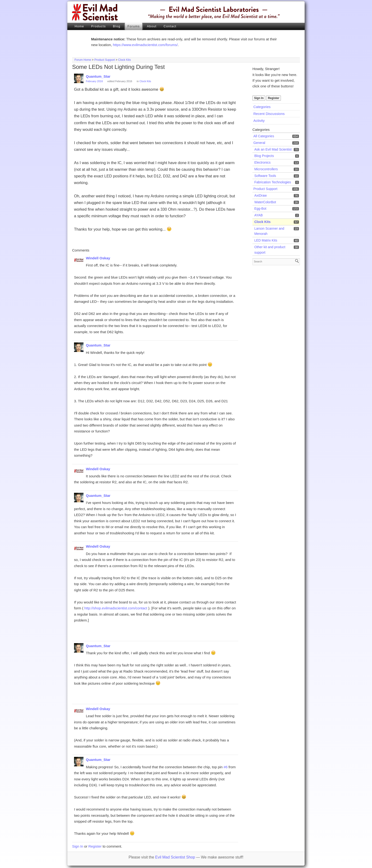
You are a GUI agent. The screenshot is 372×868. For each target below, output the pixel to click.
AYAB (258, 215)
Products (98, 26)
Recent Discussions (269, 114)
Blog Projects (264, 156)
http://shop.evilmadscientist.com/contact (116, 608)
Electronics (262, 162)
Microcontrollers (266, 169)
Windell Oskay (98, 258)
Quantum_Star (98, 76)
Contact (170, 26)
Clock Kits (124, 60)
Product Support (105, 60)
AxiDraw (260, 195)
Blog (117, 26)
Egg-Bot (260, 209)
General (259, 143)
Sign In (259, 98)
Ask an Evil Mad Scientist (273, 149)
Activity (259, 121)
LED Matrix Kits (266, 240)
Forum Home (83, 60)
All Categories (264, 136)
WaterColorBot (265, 202)
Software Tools (265, 176)
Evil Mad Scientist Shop (175, 857)
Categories (262, 107)
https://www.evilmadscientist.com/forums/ (145, 45)
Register (274, 98)
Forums (134, 26)
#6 (226, 767)
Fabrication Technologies (273, 182)
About (152, 26)
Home (79, 26)
